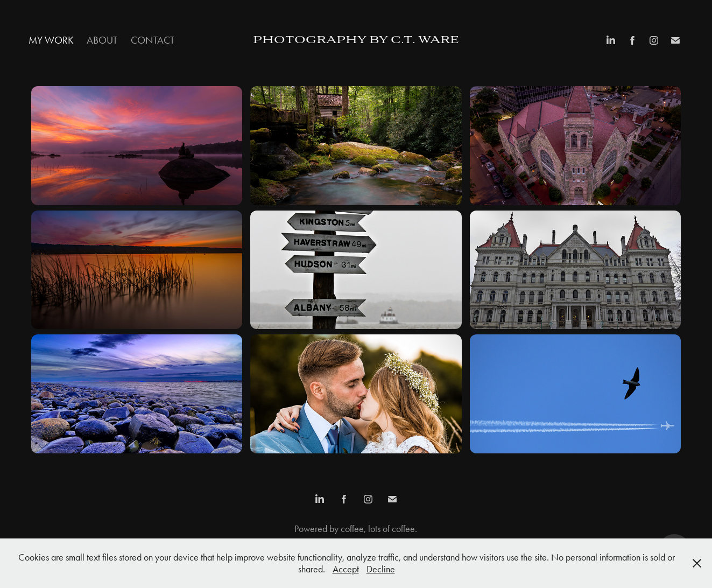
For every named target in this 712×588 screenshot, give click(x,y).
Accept (346, 569)
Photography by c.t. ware (356, 40)
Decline (381, 569)
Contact (153, 40)
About (102, 40)
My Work (51, 40)
